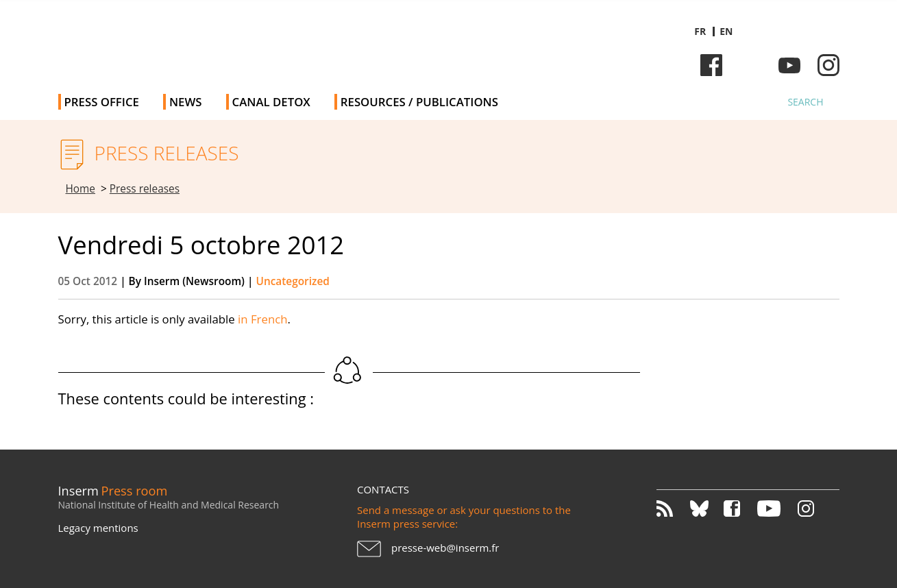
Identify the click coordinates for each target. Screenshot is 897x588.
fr (700, 31)
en (726, 31)
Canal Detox (271, 102)
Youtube (789, 65)
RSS (672, 509)
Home (81, 189)
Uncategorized (292, 281)
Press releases (145, 189)
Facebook (711, 65)
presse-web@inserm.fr (445, 548)
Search (805, 102)
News (186, 102)
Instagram (828, 65)
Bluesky (750, 65)
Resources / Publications (419, 102)
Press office (102, 102)
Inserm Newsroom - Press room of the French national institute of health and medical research (253, 41)
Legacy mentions (98, 528)
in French (262, 319)
